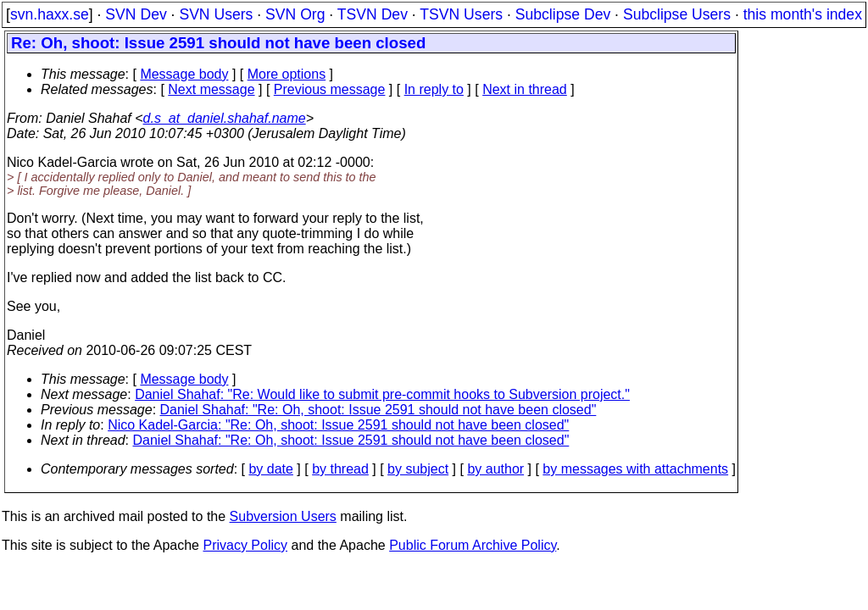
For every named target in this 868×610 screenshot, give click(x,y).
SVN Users (216, 14)
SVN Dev (136, 14)
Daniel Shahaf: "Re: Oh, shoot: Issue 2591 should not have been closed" (378, 410)
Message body (184, 74)
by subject (418, 469)
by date (270, 469)
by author (495, 469)
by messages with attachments (635, 469)
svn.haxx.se (50, 14)
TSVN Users (461, 14)
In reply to (434, 89)
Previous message (330, 89)
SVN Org (295, 14)
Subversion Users (283, 516)
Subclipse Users (677, 14)
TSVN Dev (373, 14)
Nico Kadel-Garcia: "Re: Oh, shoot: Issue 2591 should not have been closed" (338, 425)
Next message (211, 89)
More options (287, 74)
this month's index (803, 14)
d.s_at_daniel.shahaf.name (225, 118)
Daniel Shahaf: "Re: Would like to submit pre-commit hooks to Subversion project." (382, 394)
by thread (340, 469)
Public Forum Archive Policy (473, 545)
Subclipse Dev (563, 14)
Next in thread (525, 89)
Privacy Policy (245, 545)
